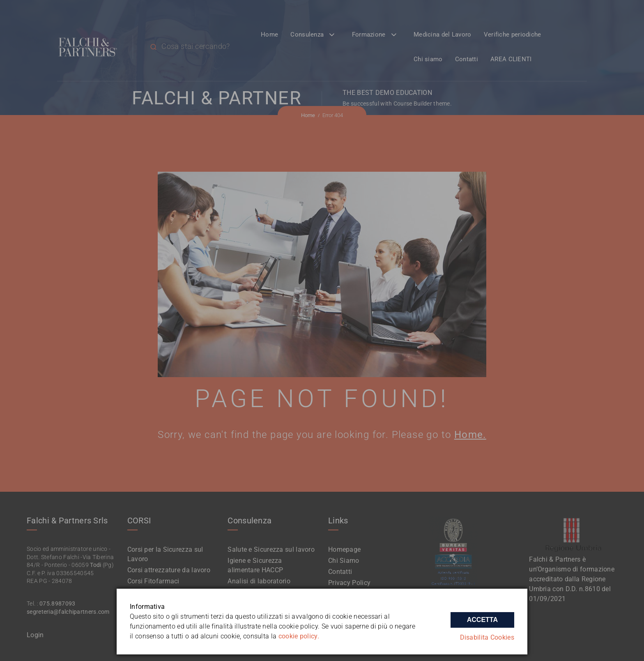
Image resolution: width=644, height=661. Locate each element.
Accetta (482, 619)
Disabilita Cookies (487, 637)
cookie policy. (299, 636)
